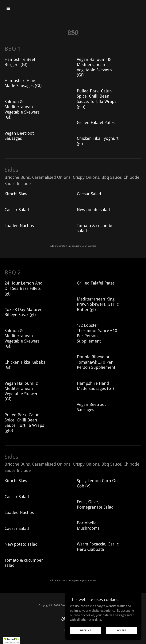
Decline (86, 630)
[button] (20, 8)
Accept (121, 630)
